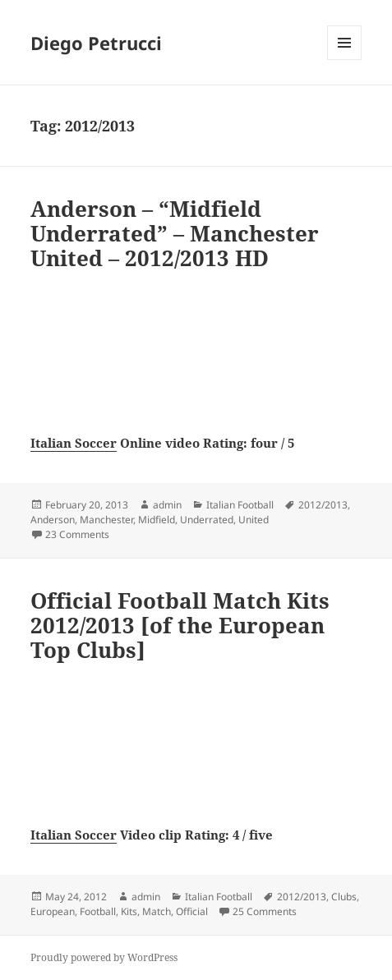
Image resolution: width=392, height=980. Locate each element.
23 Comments (77, 534)
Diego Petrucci (96, 43)
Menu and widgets (345, 60)
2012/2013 (323, 505)
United (254, 520)
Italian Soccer (74, 443)
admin (167, 505)
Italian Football (240, 505)
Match (157, 911)
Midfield (157, 520)
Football (98, 911)
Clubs (344, 897)
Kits (129, 911)
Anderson (53, 520)
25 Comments (265, 911)
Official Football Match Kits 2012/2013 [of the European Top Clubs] (180, 625)
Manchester (106, 520)
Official (192, 911)
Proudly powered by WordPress (104, 957)
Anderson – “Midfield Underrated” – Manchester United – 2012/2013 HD (175, 233)
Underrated (207, 520)
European (53, 911)
